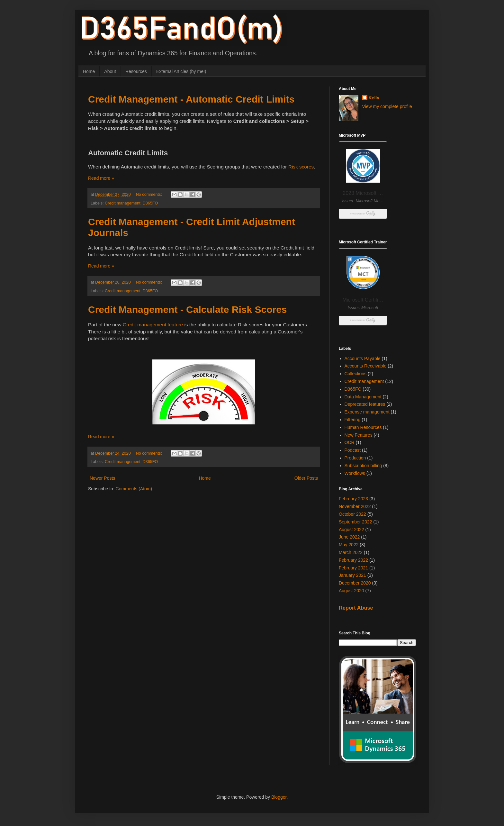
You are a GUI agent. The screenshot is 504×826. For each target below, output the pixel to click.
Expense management (367, 412)
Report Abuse (356, 608)
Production (355, 458)
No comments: (150, 195)
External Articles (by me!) (181, 71)
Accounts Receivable (366, 366)
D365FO (150, 203)
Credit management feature (153, 325)
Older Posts (306, 478)
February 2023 (353, 499)
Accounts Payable (363, 359)
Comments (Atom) (134, 489)
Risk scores (301, 167)
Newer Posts (102, 478)
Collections (355, 374)
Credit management (123, 203)
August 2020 (351, 591)
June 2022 (349, 537)
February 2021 (353, 568)
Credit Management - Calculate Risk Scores (188, 309)
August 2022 (351, 530)
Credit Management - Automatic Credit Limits (191, 99)
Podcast (353, 450)
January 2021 (352, 575)
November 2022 (355, 506)
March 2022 (351, 552)
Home (89, 71)
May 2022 (349, 545)
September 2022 (355, 522)
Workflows (355, 473)
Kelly (374, 98)
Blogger (279, 797)
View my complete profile (387, 106)
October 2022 (352, 514)
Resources (136, 71)
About (110, 71)
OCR (350, 442)
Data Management (363, 397)
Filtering (353, 420)
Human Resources (363, 427)
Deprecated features (365, 404)
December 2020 (355, 583)
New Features (359, 435)
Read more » (101, 178)
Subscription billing (363, 466)
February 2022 (353, 560)
